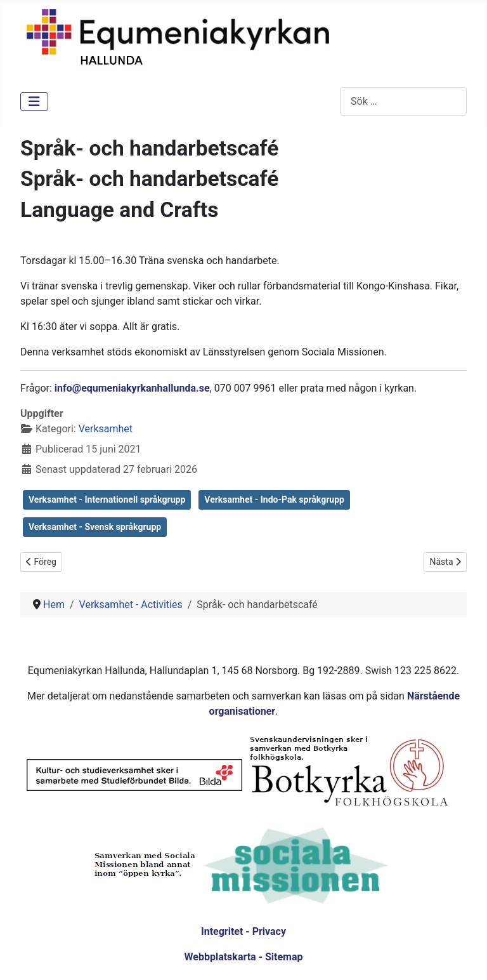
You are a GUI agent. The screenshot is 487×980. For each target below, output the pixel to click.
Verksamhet (106, 429)
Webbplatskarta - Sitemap (244, 957)
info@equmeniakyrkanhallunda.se (132, 388)
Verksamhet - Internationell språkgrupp (107, 500)
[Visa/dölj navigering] (34, 102)
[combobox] (403, 101)
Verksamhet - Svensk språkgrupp (95, 527)
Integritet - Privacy (243, 931)
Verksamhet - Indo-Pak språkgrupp (274, 500)
